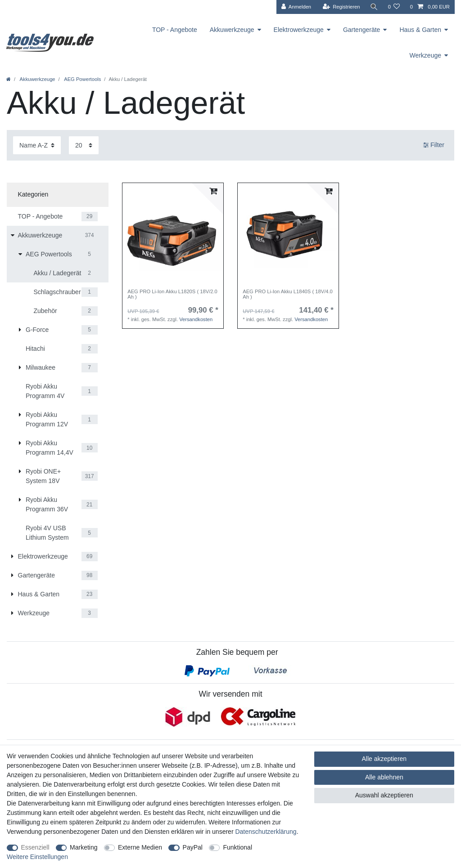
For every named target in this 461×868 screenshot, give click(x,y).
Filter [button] (434, 145)
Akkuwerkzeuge (232, 30)
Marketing (84, 847)
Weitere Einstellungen (37, 857)
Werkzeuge (425, 55)
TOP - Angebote (175, 30)
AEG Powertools (82, 79)
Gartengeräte (362, 30)
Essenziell (35, 847)
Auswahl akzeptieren (384, 795)
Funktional (237, 847)
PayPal (193, 847)
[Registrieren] (341, 7)
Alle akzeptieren (384, 759)
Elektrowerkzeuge (299, 30)
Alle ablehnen (384, 777)
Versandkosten (196, 319)
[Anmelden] (296, 7)
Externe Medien (140, 847)
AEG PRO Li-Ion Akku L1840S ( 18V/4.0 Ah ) (288, 294)
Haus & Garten (420, 30)
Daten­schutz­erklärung (266, 832)
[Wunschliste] (394, 7)
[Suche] (374, 7)
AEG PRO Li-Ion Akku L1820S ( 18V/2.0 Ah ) (172, 294)
